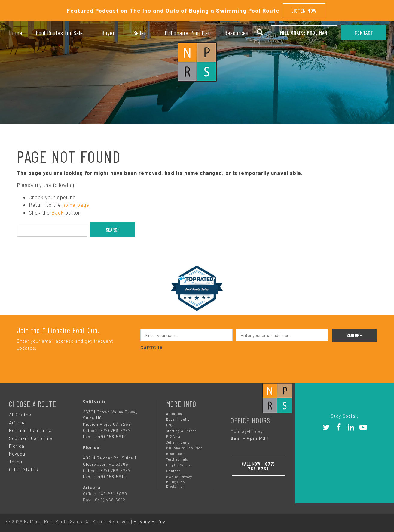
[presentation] (186, 363)
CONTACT (364, 32)
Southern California (31, 438)
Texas (16, 461)
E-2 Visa (173, 436)
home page (76, 204)
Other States (24, 469)
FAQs (170, 424)
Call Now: (258, 465)
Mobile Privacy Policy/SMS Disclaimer (179, 481)
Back (58, 212)
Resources (175, 453)
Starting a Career (181, 430)
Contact (173, 470)
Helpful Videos (179, 465)
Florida (17, 445)
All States (20, 414)
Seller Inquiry (178, 442)
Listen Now (304, 10)
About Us (174, 413)
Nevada (17, 453)
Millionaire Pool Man (304, 32)
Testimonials (177, 459)
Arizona (17, 422)
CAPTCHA (152, 347)
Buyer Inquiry (178, 419)
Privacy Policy (150, 521)
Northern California (30, 430)
